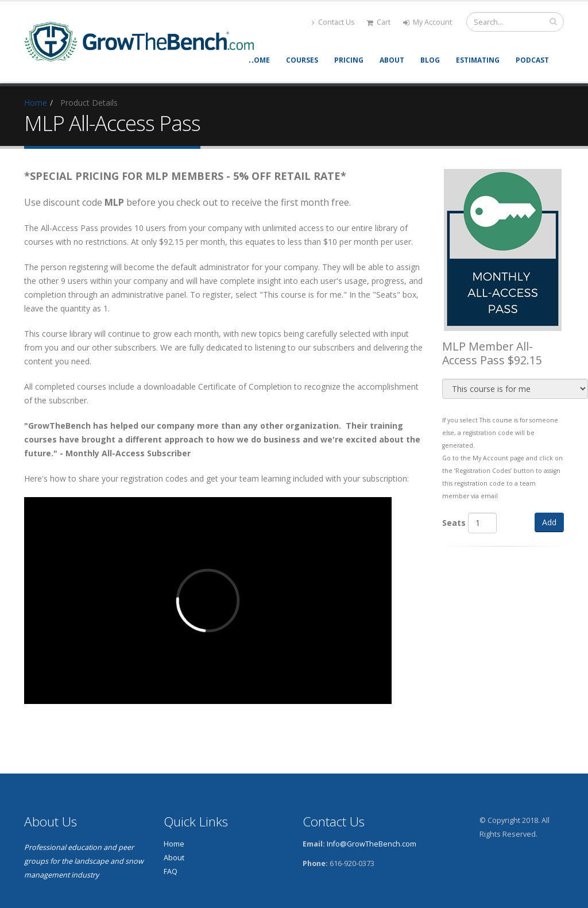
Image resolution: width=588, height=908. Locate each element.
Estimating (478, 60)
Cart (378, 22)
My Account (428, 22)
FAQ (171, 872)
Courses (302, 60)
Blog (430, 60)
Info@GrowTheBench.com (372, 844)
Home (259, 60)
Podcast (532, 60)
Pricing (349, 60)
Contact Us (333, 22)
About (392, 60)
